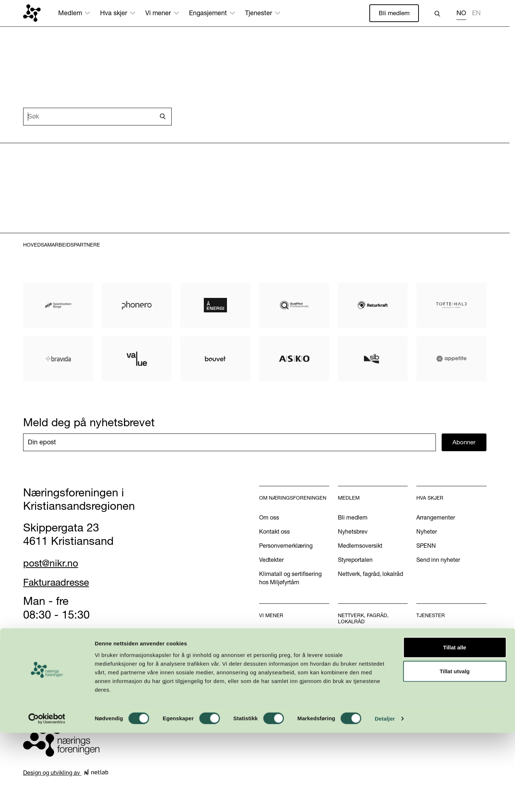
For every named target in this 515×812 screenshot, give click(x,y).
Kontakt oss (274, 533)
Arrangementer (436, 518)
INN (343, 670)
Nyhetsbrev (353, 533)
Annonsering (433, 650)
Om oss (269, 518)
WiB (343, 642)
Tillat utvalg (454, 750)
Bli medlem (393, 13)
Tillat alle (455, 726)
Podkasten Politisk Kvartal (293, 686)
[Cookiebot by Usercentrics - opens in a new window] (47, 798)
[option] (476, 14)
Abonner (464, 443)
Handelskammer (438, 636)
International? (434, 664)
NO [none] (461, 13)
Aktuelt (268, 650)
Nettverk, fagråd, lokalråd (370, 575)
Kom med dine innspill (288, 701)
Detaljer (385, 798)
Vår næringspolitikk (284, 636)
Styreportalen (355, 561)
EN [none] (476, 13)
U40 (343, 656)
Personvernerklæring (286, 547)
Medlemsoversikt (360, 547)
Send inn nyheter (438, 561)
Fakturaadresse (62, 583)
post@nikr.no (55, 564)
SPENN (426, 547)
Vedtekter (271, 561)
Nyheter (427, 533)
